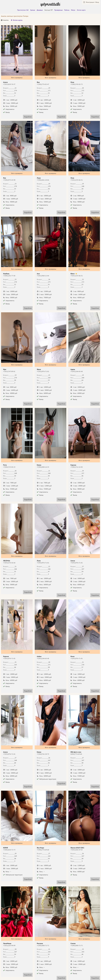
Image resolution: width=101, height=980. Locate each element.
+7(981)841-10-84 (43, 180)
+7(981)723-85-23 (9, 467)
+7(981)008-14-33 (43, 467)
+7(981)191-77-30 (9, 276)
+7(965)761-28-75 (43, 754)
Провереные (58, 10)
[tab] (5, 20)
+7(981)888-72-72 (43, 946)
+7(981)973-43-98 (9, 180)
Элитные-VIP (48, 10)
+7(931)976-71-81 (43, 371)
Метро (73, 10)
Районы (67, 10)
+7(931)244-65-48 (77, 371)
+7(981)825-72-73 (9, 850)
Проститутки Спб (23, 10)
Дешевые (40, 10)
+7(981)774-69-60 (43, 850)
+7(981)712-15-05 (77, 467)
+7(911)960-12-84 (43, 276)
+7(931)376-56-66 (9, 563)
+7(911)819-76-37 (9, 84)
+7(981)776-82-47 (43, 84)
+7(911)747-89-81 (9, 371)
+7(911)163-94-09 (9, 946)
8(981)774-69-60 (76, 754)
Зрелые (33, 10)
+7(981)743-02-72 (77, 84)
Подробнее (28, 117)
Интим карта (81, 10)
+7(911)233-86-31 (77, 180)
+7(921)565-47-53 (77, 850)
